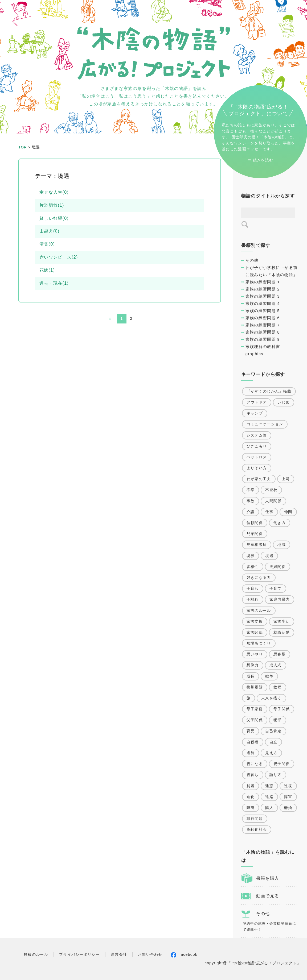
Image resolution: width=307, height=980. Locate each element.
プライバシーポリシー (79, 954)
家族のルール (259, 611)
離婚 (288, 808)
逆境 (288, 786)
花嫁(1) (47, 270)
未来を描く (271, 698)
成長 (251, 676)
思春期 (280, 654)
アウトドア (257, 402)
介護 (251, 512)
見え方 (271, 753)
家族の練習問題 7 (263, 325)
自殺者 (253, 742)
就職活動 (282, 632)
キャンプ (255, 413)
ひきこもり (257, 446)
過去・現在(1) (54, 283)
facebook (188, 954)
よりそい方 (257, 468)
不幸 (251, 490)
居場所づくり (259, 643)
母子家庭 (255, 709)
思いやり (255, 654)
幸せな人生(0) (54, 192)
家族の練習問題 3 (263, 296)
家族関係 (255, 632)
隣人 (269, 808)
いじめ (284, 402)
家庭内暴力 (280, 599)
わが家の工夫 (259, 479)
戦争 (269, 676)
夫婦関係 (278, 567)
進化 (251, 797)
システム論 (257, 435)
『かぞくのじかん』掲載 (269, 391)
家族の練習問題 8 (263, 332)
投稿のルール (36, 954)
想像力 (253, 665)
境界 (251, 556)
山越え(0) (49, 231)
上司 (286, 479)
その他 (252, 260)
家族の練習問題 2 (263, 289)
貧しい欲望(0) (54, 218)
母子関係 (282, 709)
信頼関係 (255, 523)
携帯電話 (255, 687)
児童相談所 (257, 545)
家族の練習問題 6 (263, 318)
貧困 (251, 786)
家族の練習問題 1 (263, 282)
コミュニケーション (265, 424)
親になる (255, 764)
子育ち (253, 588)
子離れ (253, 599)
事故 (251, 501)
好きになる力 (259, 578)
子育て (276, 588)
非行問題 (255, 819)
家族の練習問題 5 (263, 311)
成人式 (276, 665)
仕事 (269, 512)
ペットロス (257, 457)
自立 (274, 742)
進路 (269, 797)
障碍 (251, 808)
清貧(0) (47, 244)
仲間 (288, 512)
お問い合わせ (150, 954)
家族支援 (255, 621)
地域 (282, 545)
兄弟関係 (255, 534)
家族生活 (282, 621)
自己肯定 (273, 731)
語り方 (276, 775)
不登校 (271, 490)
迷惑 (269, 786)
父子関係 (255, 720)
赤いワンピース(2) (59, 257)
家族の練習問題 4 (263, 303)
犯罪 (278, 720)
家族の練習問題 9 (263, 339)
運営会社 (119, 954)
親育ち (253, 775)
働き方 (280, 523)
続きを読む (263, 160)
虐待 (251, 753)
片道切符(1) (52, 205)
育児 (251, 731)
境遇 (269, 556)
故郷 (278, 687)
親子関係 (282, 764)
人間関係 (273, 501)
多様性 (253, 567)
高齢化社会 (257, 829)
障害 (288, 797)
